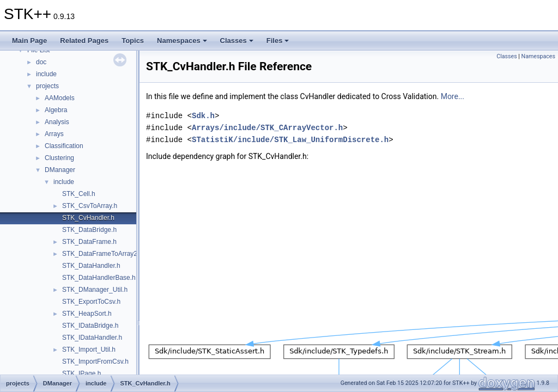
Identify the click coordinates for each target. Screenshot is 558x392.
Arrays (54, 134)
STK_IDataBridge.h (90, 326)
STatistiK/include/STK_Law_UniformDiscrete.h (290, 140)
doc (41, 62)
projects (47, 86)
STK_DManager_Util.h (95, 290)
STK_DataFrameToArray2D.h (105, 254)
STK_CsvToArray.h (90, 206)
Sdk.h (203, 116)
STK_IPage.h (81, 373)
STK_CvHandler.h (88, 218)
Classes (237, 41)
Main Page (29, 41)
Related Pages (84, 41)
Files (278, 41)
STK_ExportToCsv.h (91, 302)
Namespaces (182, 41)
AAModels (60, 98)
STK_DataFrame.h (89, 242)
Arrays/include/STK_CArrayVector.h (267, 128)
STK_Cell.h (79, 194)
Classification (64, 146)
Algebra (56, 110)
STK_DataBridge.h (89, 230)
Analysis (57, 122)
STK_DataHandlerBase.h (99, 278)
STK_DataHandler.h (91, 266)
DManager (60, 170)
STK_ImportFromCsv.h (95, 362)
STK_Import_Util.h (89, 350)
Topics (133, 41)
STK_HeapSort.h (87, 314)
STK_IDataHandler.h (92, 338)
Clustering (59, 158)
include (46, 74)
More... (453, 96)
